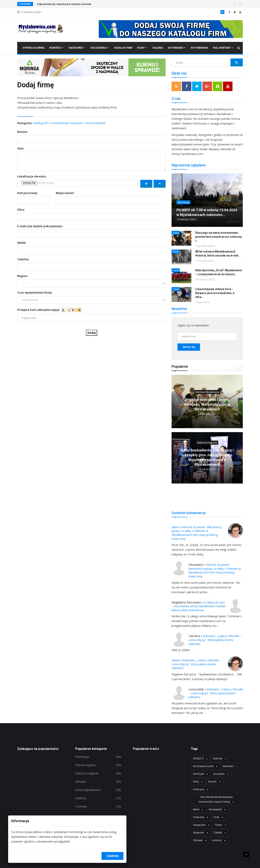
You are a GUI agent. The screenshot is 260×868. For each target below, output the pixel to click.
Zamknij (112, 856)
